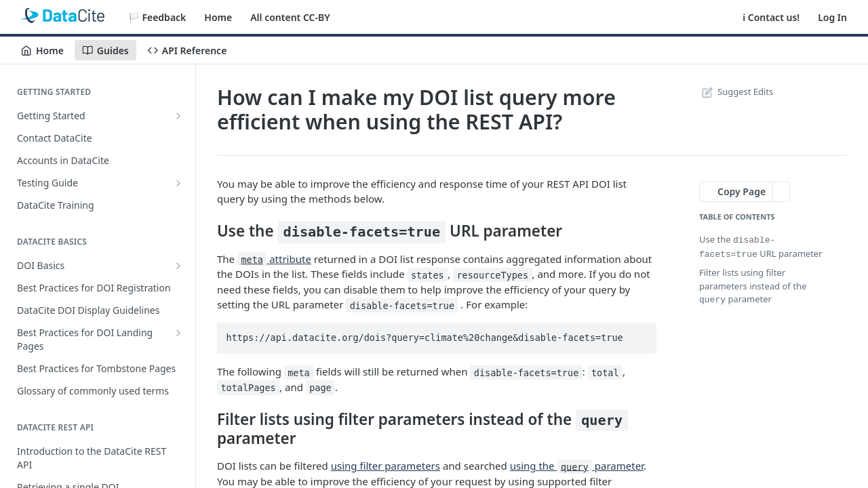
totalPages (248, 388)
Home (218, 17)
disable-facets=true (362, 232)
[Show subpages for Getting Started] (178, 116)
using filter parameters (386, 466)
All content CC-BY (290, 17)
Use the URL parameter (761, 246)
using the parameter (577, 466)
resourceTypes (492, 274)
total (605, 372)
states (428, 274)
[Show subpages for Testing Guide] (178, 183)
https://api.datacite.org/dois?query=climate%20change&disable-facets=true (425, 338)
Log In (832, 17)
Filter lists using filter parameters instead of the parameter (753, 284)
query (602, 420)
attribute (274, 259)
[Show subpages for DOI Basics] (178, 266)
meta (252, 260)
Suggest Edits (736, 91)
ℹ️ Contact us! (771, 17)
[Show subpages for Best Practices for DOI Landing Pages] (178, 333)
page (320, 388)
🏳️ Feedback (157, 17)
